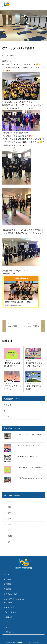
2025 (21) (8, 501)
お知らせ (7, 405)
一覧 (24, 326)
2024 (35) (8, 507)
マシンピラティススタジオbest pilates (14, 601)
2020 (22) (8, 530)
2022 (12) (8, 519)
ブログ (6, 417)
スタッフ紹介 (9, 607)
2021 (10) (8, 524)
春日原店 (7, 579)
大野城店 (7, 584)
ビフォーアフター (11, 612)
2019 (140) (8, 536)
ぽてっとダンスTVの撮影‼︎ (34, 325)
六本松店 (7, 589)
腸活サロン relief (10, 594)
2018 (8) (7, 542)
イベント (7, 411)
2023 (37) (8, 513)
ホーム (6, 574)
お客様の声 (8, 617)
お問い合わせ (9, 632)
